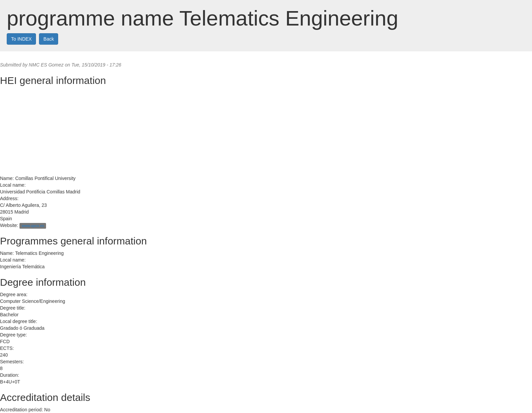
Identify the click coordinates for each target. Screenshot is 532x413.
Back (49, 39)
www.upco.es (33, 226)
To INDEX (21, 39)
